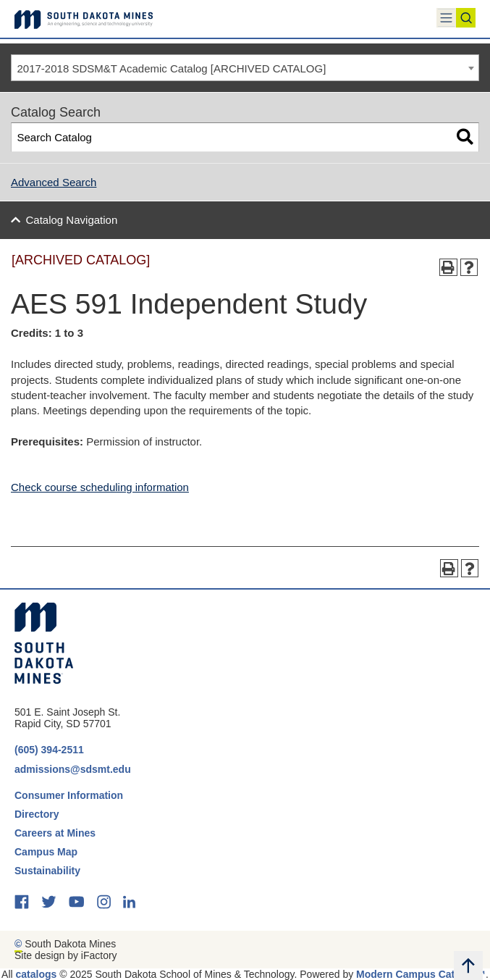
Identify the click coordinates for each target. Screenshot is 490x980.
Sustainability (49, 871)
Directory (37, 814)
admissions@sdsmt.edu (73, 769)
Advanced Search (54, 182)
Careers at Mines (55, 833)
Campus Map (46, 852)
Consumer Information (69, 795)
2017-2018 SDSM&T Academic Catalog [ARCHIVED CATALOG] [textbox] (172, 68)
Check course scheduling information (100, 487)
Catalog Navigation (72, 220)
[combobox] (245, 68)
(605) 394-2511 (49, 750)
